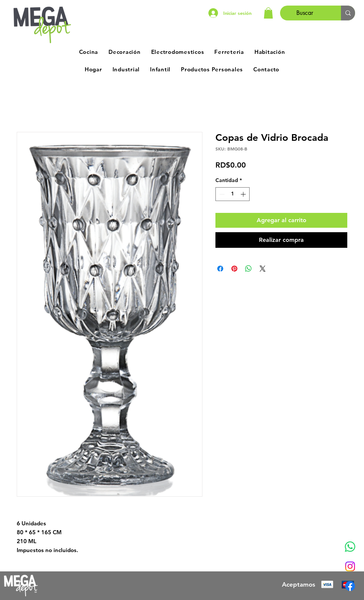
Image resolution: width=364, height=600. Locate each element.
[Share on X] (263, 269)
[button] (268, 13)
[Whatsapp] (350, 547)
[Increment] (244, 194)
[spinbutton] (233, 194)
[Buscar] (305, 13)
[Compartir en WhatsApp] (248, 269)
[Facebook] (350, 586)
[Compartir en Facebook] (220, 269)
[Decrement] (221, 194)
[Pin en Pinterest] (234, 269)
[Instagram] (350, 566)
